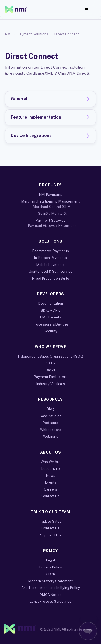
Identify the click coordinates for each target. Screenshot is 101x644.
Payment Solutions (33, 34)
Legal (51, 560)
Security (50, 331)
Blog (51, 409)
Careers (50, 489)
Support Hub (50, 535)
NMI (8, 34)
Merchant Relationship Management (50, 201)
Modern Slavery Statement (50, 581)
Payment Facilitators (51, 377)
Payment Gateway (51, 220)
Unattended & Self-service (51, 271)
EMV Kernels (51, 317)
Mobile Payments (50, 265)
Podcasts (50, 423)
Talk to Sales (51, 521)
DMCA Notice (50, 595)
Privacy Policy (51, 567)
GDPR (50, 574)
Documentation (51, 304)
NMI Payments (51, 195)
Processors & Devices (51, 324)
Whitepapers (51, 430)
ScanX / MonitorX (52, 213)
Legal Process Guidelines (50, 602)
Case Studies (50, 416)
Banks (51, 370)
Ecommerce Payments (51, 251)
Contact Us (50, 496)
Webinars (51, 436)
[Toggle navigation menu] (86, 10)
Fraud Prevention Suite (51, 278)
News (51, 476)
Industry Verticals (51, 384)
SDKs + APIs (50, 311)
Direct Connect (67, 34)
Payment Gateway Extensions (52, 226)
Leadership (51, 469)
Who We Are (51, 462)
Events (51, 482)
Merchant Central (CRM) (52, 207)
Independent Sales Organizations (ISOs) (51, 356)
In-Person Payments (50, 258)
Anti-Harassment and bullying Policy (51, 588)
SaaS (51, 363)
